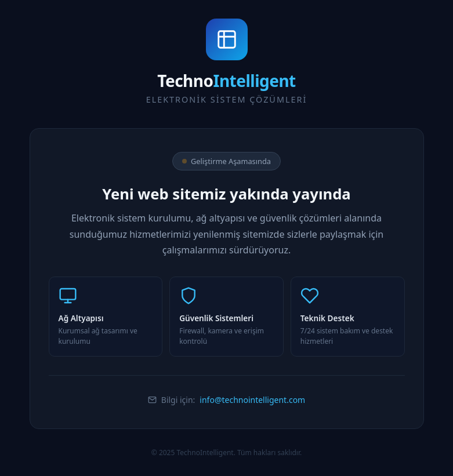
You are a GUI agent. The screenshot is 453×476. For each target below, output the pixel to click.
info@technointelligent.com (252, 400)
